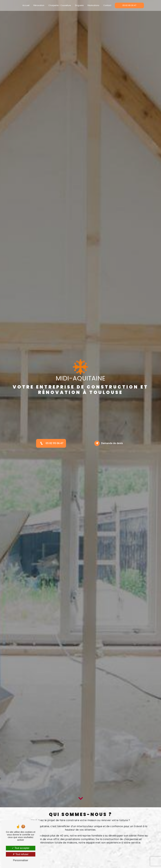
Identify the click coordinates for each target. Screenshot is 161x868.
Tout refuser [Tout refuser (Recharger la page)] (21, 854)
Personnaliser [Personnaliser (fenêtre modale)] (21, 860)
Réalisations (93, 5)
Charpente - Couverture (60, 5)
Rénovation (39, 5)
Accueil (26, 5)
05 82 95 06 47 (129, 5)
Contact (107, 5)
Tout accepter (21, 848)
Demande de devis (109, 443)
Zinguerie (79, 5)
